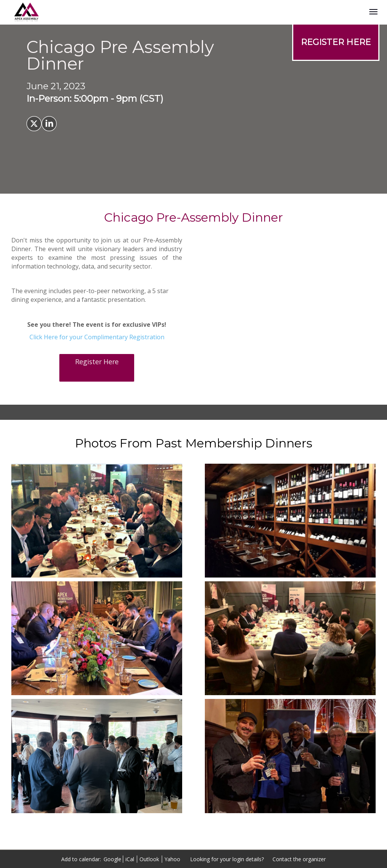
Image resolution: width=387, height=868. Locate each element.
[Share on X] (34, 124)
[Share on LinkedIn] (49, 124)
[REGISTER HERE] (336, 42)
